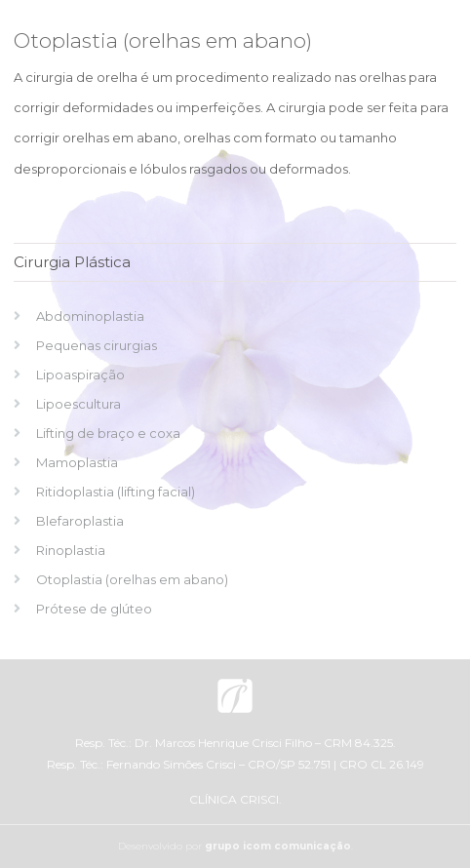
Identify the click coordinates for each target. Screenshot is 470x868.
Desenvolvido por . (235, 846)
